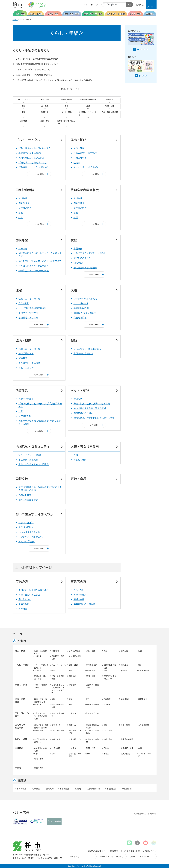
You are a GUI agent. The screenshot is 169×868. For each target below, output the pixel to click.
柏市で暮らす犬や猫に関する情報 (90, 408)
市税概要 (78, 249)
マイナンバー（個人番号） (86, 167)
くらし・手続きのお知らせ (41, 667)
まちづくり (56, 725)
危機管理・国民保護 (58, 658)
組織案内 (50, 789)
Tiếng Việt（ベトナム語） (31, 537)
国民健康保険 (66, 99)
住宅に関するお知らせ (29, 299)
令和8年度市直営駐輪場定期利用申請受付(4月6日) (37, 64)
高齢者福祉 (125, 699)
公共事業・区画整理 (75, 732)
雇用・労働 (56, 739)
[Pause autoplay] (135, 49)
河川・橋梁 (108, 730)
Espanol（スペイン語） (30, 532)
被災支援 (124, 651)
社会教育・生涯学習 (92, 686)
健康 (53, 699)
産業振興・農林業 (92, 741)
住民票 (77, 163)
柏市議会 (36, 789)
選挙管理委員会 (94, 789)
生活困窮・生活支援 (58, 706)
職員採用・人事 (127, 748)
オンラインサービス (144, 755)
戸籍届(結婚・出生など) (85, 153)
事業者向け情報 (92, 705)
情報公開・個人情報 (75, 755)
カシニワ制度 (144, 725)
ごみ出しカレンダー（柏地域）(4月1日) (33, 70)
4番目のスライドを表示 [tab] (147, 50)
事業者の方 (78, 582)
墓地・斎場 (45, 121)
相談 (23, 112)
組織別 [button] (22, 780)
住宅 (66, 106)
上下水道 (45, 106)
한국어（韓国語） (27, 527)
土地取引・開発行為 (92, 732)
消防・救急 (91, 651)
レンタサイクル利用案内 (85, 299)
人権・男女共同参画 (110, 112)
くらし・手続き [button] (22, 665)
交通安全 (38, 656)
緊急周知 (55, 651)
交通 (88, 106)
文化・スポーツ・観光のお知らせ (40, 716)
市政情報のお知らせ (40, 750)
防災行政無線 (74, 651)
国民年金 (110, 99)
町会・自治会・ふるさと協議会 (34, 464)
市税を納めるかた (82, 258)
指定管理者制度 (127, 739)
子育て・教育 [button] (21, 685)
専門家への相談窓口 (83, 353)
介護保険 (107, 699)
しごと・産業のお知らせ (40, 741)
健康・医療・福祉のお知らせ (40, 700)
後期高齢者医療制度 (88, 99)
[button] (151, 5)
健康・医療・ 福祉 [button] (21, 700)
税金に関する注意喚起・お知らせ (90, 253)
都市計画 (72, 725)
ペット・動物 (66, 112)
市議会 (106, 754)
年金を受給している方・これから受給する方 (40, 261)
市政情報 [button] (19, 748)
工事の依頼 (24, 604)
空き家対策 (24, 303)
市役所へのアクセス (97, 851)
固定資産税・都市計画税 (85, 268)
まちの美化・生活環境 (29, 363)
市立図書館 (127, 789)
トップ (15, 20)
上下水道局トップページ (34, 567)
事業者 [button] (18, 768)
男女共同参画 (80, 460)
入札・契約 (79, 590)
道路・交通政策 (58, 730)
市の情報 (72, 748)
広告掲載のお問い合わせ (146, 814)
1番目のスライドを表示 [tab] (138, 50)
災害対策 (23, 609)
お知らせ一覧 (67, 89)
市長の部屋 (56, 748)
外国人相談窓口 (26, 495)
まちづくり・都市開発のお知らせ (41, 726)
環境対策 (23, 358)
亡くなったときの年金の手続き (34, 266)
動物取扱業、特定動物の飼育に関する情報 (94, 418)
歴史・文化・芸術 (58, 715)
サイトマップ (76, 857)
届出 (21, 213)
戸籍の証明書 (80, 158)
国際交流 (23, 121)
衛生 (88, 699)
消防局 (78, 789)
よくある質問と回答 (131, 851)
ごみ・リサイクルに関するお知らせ (36, 148)
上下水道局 (64, 789)
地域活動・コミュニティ (88, 113)
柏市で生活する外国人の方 (66, 122)
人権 (76, 455)
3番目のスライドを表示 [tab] (144, 50)
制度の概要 (24, 203)
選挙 (53, 754)
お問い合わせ (151, 851)
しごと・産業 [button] (21, 739)
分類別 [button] (22, 641)
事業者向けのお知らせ (84, 604)
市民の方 (22, 582)
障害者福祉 (143, 699)
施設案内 (114, 851)
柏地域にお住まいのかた (30, 153)
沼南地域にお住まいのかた (31, 158)
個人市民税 (79, 263)
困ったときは (25, 599)
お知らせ (23, 198)
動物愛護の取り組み (83, 413)
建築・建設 (39, 730)
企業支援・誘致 (75, 739)
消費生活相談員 (26, 399)
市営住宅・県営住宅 (28, 313)
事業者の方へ (40, 768)
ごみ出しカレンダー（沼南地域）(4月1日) (34, 75)
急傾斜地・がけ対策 (28, 318)
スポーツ (72, 713)
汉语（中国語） (26, 523)
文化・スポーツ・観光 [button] (23, 715)
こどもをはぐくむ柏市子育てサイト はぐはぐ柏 (58, 689)
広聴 (36, 754)
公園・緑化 (125, 725)
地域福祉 (38, 705)
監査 (88, 754)
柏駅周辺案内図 (81, 308)
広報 (140, 748)
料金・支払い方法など (29, 595)
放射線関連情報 (75, 656)
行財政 (106, 748)
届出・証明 (45, 99)
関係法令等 (79, 599)
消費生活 (45, 112)
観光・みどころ (92, 713)
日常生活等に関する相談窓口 (88, 349)
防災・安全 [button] (20, 651)
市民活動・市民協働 (28, 460)
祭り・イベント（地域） (30, 455)
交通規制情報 (80, 318)
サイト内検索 (104, 5)
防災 (105, 651)
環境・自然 (110, 106)
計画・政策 (91, 748)
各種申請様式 (80, 595)
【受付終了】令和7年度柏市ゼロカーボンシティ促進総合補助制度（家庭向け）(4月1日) (54, 80)
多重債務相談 (25, 416)
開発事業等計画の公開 (92, 726)
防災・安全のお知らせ (40, 652)
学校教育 (72, 685)
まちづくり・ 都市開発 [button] (21, 726)
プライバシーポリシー (140, 857)
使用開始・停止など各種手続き (34, 590)
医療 (71, 699)
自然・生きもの (26, 368)
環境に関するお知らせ (29, 349)
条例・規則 (39, 759)
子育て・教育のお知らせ (40, 686)
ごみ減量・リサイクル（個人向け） (36, 167)
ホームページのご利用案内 (111, 857)
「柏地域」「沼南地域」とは (33, 163)
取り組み (107, 705)
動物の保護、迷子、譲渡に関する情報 (92, 404)
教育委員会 (125, 754)
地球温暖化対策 (26, 353)
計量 (21, 411)
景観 (105, 725)
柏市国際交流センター (29, 500)
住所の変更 (79, 148)
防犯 (140, 651)
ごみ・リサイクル (23, 99)
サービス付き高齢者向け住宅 (33, 308)
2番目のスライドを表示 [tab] (141, 50)
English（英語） (27, 542)
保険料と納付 (25, 208)
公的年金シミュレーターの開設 (34, 271)
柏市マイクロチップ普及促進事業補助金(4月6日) (37, 59)
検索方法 (140, 5)
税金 (23, 106)
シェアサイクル (81, 303)
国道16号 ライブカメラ (85, 313)
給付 (21, 217)
